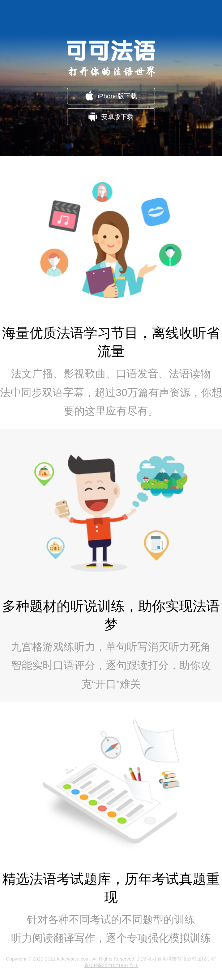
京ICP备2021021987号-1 (111, 965)
